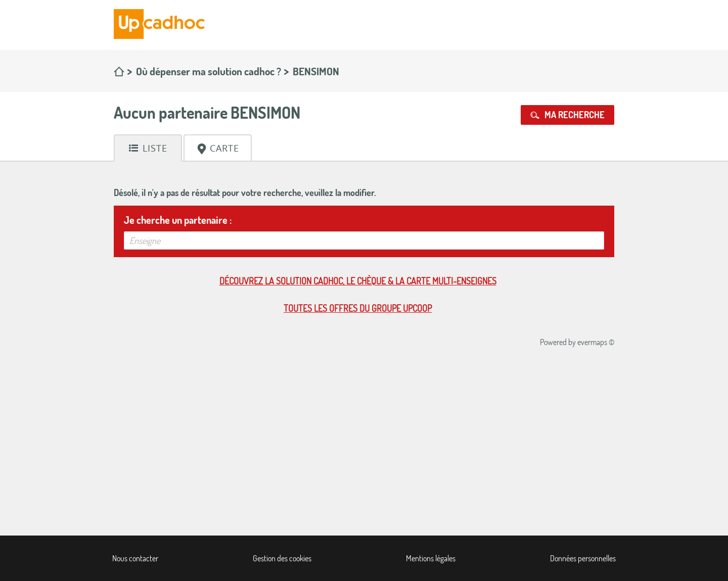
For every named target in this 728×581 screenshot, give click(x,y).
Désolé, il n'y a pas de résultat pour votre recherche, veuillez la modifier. (245, 192)
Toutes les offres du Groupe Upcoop (358, 308)
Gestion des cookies (282, 558)
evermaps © (596, 342)
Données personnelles (583, 558)
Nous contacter (135, 558)
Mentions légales (431, 558)
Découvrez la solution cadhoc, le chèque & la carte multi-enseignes (358, 281)
